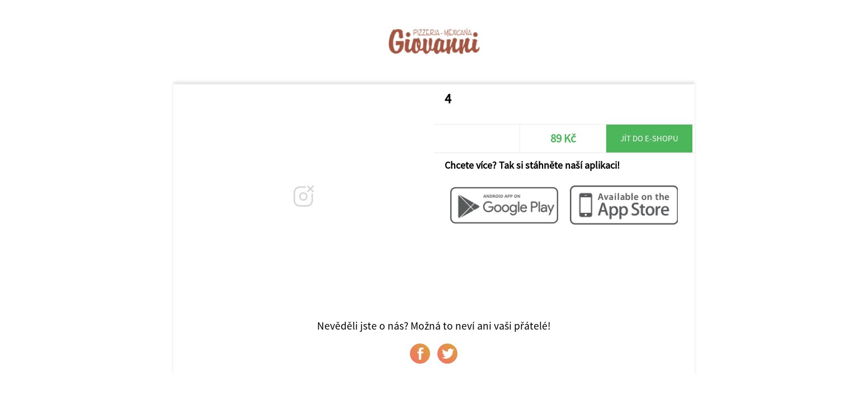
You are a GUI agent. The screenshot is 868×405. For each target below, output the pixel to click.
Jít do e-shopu (649, 138)
